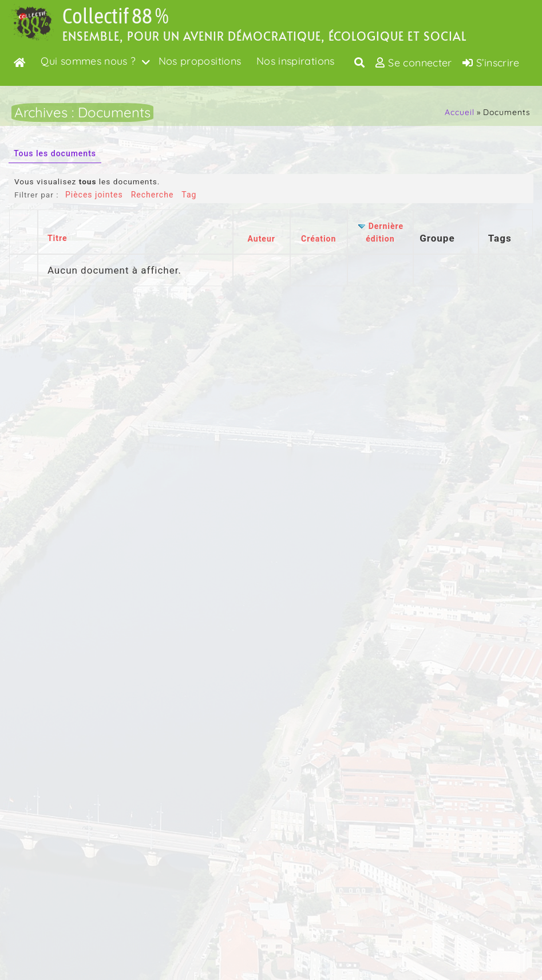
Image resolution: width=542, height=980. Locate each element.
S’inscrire (491, 63)
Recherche (153, 195)
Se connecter (414, 63)
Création (319, 239)
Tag (189, 195)
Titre (58, 238)
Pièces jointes (94, 195)
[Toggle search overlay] (359, 62)
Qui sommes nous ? (88, 61)
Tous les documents (55, 153)
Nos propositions (200, 61)
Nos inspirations (296, 61)
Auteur (261, 239)
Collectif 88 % (116, 16)
